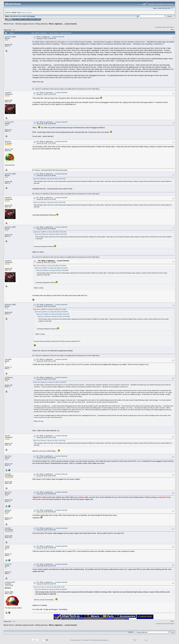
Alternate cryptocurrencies (25, 24)
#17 (173, 529)
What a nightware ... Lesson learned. (63, 24)
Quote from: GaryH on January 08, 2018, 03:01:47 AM (49, 587)
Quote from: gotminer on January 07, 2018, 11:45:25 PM (50, 382)
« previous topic (160, 27)
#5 (173, 175)
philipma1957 (10, 582)
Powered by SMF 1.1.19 (78, 640)
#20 (173, 583)
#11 (173, 378)
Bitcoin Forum (9, 24)
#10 (173, 360)
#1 (173, 38)
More (38, 19)
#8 (173, 262)
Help (15, 19)
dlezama (8, 510)
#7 (173, 228)
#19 (173, 565)
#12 (173, 437)
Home (9, 19)
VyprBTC (8, 93)
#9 (173, 305)
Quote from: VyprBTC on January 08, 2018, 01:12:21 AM (50, 232)
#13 (173, 457)
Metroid (8, 141)
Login (26, 19)
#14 (173, 475)
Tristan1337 (9, 122)
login (23, 12)
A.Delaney (9, 377)
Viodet (7, 546)
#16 (173, 511)
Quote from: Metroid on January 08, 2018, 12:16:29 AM (49, 179)
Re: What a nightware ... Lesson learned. (52, 93)
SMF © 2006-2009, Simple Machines (97, 640)
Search (20, 19)
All (14, 30)
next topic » (170, 27)
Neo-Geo (8, 456)
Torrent (32, 16)
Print (172, 30)
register (29, 12)
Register (32, 19)
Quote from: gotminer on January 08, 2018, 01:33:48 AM (50, 266)
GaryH (7, 436)
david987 (8, 359)
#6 (173, 198)
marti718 (8, 564)
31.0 (28, 16)
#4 (173, 142)
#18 (173, 547)
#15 (173, 493)
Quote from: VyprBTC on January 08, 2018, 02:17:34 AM (50, 309)
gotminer (8, 37)
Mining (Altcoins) (42, 24)
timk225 (8, 474)
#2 (173, 94)
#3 (173, 123)
